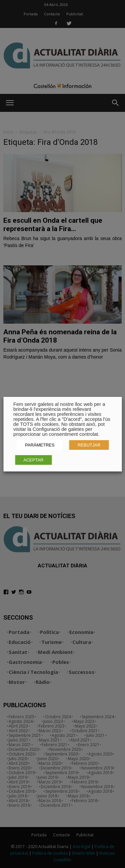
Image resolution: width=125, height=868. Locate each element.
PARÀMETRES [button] (40, 445)
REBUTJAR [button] (89, 445)
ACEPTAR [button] (33, 460)
